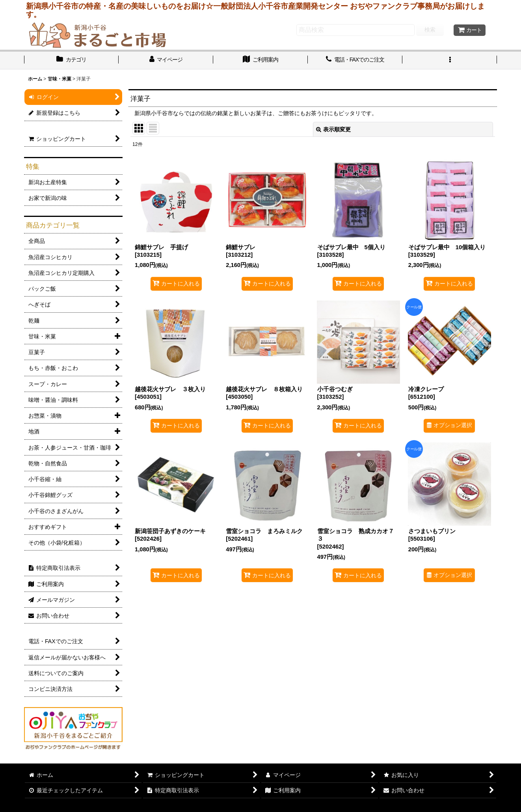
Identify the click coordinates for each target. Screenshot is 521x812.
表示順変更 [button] (333, 129)
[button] (450, 60)
